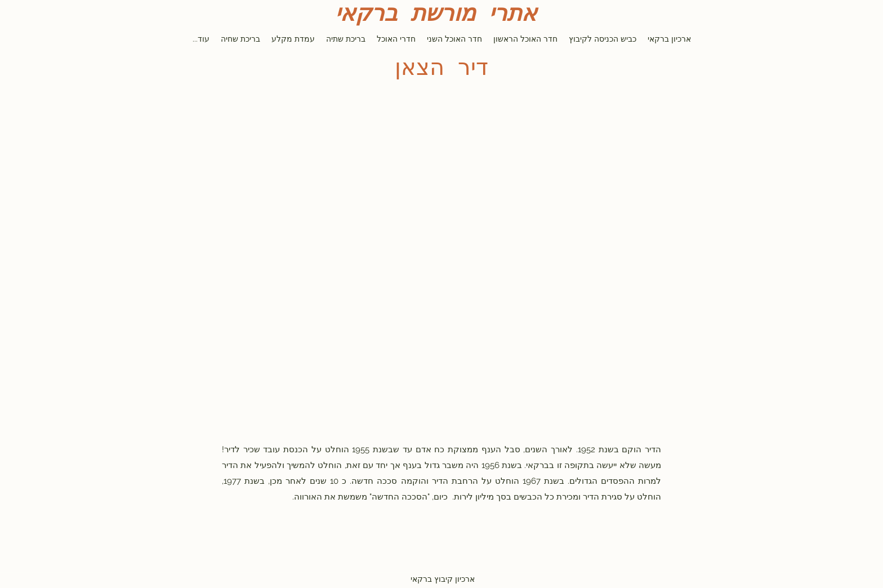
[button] (441, 242)
